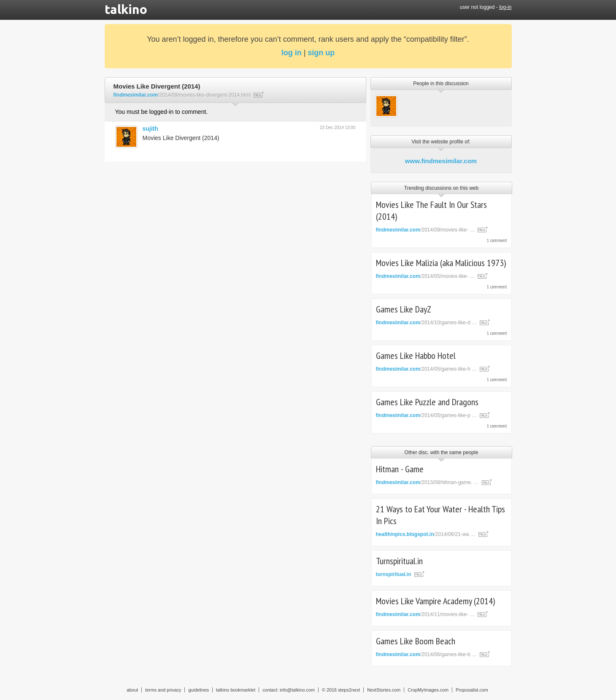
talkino (126, 9)
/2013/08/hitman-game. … (427, 482)
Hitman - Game (400, 469)
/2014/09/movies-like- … (426, 230)
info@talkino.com (297, 690)
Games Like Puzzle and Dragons (427, 402)
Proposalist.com (472, 690)
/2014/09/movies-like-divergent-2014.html (182, 95)
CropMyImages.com (428, 690)
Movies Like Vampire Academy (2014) (435, 601)
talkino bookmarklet (236, 690)
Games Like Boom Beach (416, 641)
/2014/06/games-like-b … (426, 654)
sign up (321, 53)
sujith (150, 129)
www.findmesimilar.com (441, 161)
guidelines (199, 690)
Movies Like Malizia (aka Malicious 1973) (441, 263)
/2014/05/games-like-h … (426, 369)
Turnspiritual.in (399, 561)
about (132, 690)
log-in (505, 7)
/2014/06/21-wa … (426, 534)
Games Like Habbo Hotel (416, 355)
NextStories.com (384, 690)
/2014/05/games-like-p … (426, 415)
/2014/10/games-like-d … (426, 323)
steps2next (349, 690)
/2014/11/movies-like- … (426, 614)
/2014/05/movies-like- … (426, 276)
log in (292, 53)
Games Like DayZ (404, 309)
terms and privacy (163, 690)
